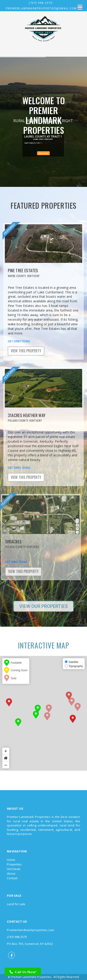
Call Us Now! (23, 972)
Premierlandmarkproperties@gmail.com (41, 8)
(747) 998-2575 (41, 3)
